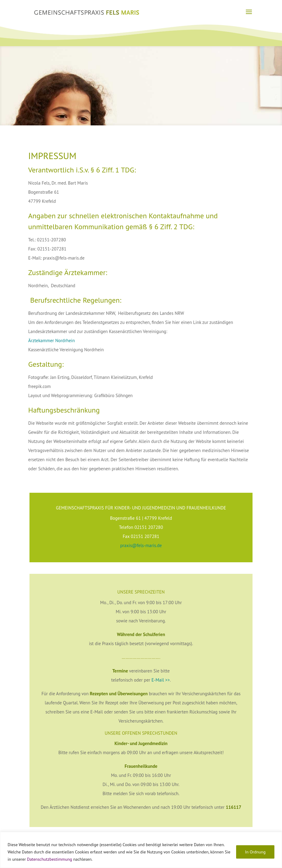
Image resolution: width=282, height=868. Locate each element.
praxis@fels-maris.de (141, 545)
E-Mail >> (160, 680)
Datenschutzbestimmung (50, 859)
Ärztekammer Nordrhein (52, 340)
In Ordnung (255, 852)
